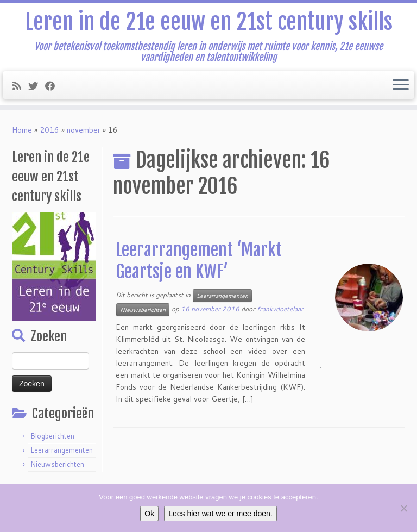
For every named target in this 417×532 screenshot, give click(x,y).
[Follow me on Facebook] (53, 86)
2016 (49, 130)
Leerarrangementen (62, 450)
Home (22, 130)
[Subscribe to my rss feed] (20, 86)
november (84, 130)
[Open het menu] (401, 85)
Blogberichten (52, 436)
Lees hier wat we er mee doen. (220, 514)
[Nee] (403, 508)
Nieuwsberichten (57, 464)
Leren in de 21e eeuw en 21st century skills (209, 22)
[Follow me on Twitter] (37, 86)
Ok (149, 514)
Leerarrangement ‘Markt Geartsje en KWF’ (199, 261)
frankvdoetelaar (280, 309)
